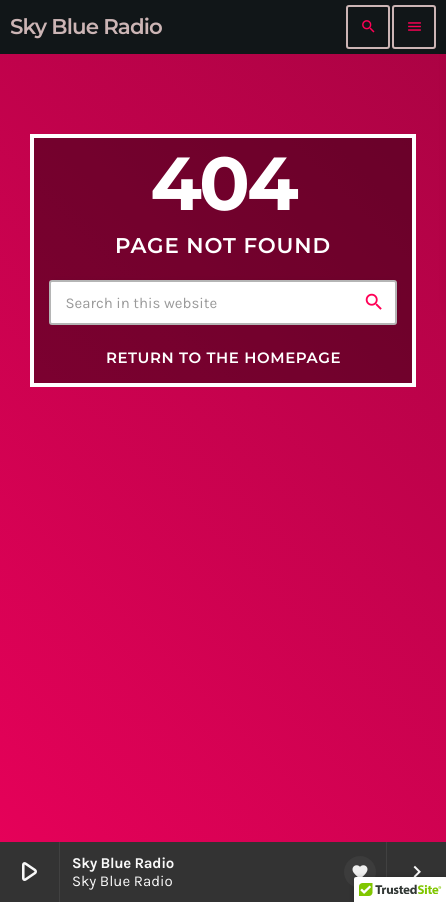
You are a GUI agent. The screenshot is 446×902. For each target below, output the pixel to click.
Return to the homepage (223, 357)
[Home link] (86, 27)
